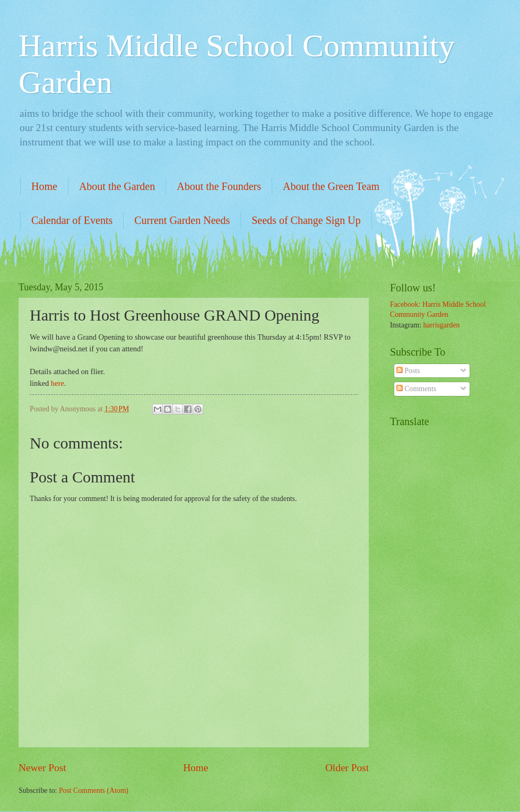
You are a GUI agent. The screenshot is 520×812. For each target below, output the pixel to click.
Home (44, 186)
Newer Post (42, 768)
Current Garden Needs (182, 220)
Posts (408, 371)
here (58, 383)
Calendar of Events (72, 220)
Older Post (347, 768)
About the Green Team (331, 186)
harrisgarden (441, 325)
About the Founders (219, 186)
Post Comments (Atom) (94, 791)
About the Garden (117, 186)
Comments (416, 389)
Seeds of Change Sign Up (306, 220)
